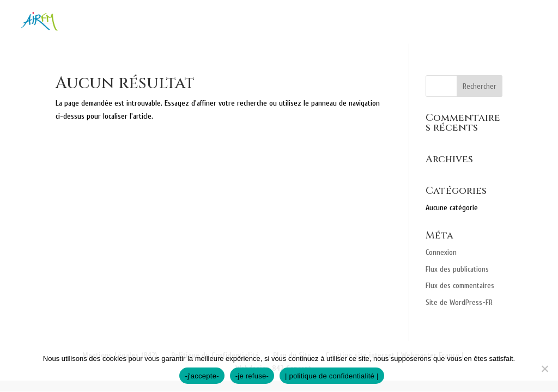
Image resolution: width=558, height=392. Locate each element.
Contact (444, 22)
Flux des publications (457, 269)
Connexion (441, 252)
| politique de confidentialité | (332, 376)
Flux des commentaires (460, 286)
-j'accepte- (202, 376)
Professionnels (372, 22)
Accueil (146, 22)
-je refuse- (252, 376)
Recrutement (509, 22)
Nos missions (208, 22)
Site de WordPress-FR (459, 302)
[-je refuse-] (544, 369)
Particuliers (281, 22)
